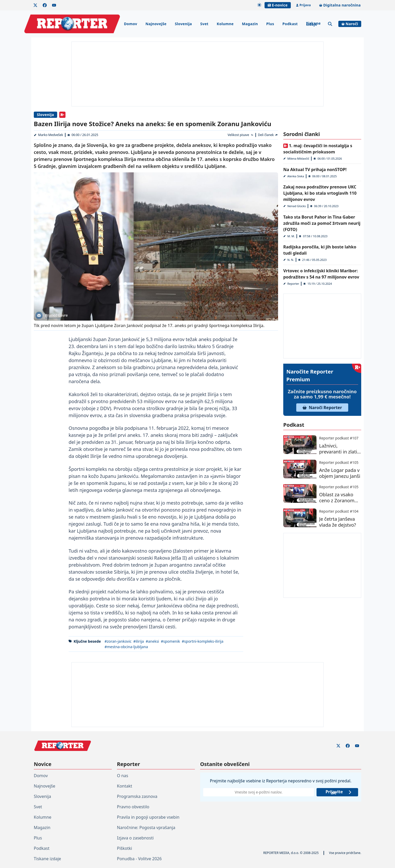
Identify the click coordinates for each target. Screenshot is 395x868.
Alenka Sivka (296, 176)
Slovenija (183, 24)
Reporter (293, 284)
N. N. (291, 260)
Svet (204, 24)
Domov (131, 24)
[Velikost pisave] (241, 135)
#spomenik (170, 641)
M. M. (291, 236)
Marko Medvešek (51, 135)
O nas (123, 776)
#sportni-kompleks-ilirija (203, 641)
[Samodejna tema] (259, 5)
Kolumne (225, 24)
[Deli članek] (268, 135)
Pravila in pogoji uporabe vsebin (148, 817)
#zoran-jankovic (118, 641)
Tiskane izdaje (313, 24)
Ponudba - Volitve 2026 (139, 859)
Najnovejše (156, 24)
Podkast (290, 24)
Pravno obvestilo (133, 807)
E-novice (278, 5)
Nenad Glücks (297, 206)
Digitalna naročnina (340, 5)
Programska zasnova (137, 796)
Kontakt (125, 786)
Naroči (350, 24)
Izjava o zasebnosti (135, 838)
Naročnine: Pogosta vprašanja (146, 828)
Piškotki (124, 848)
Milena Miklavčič (298, 158)
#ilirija (139, 641)
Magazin (250, 24)
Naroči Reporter (322, 408)
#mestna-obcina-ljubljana (126, 647)
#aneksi (152, 641)
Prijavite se (339, 792)
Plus (270, 24)
